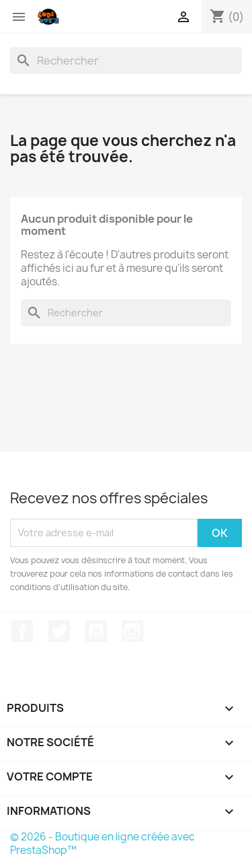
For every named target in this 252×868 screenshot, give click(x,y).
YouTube (96, 631)
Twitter (59, 631)
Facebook (22, 631)
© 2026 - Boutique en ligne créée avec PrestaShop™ (102, 843)
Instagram (132, 631)
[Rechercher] (126, 61)
